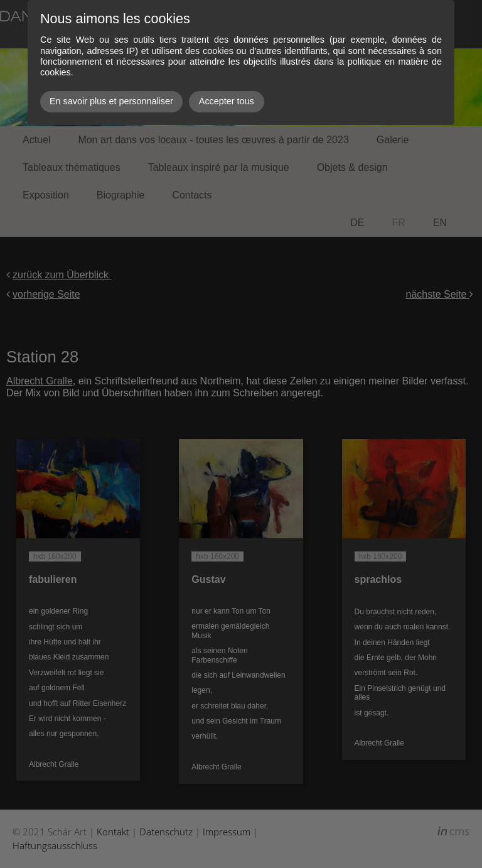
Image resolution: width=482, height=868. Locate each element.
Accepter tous (227, 101)
